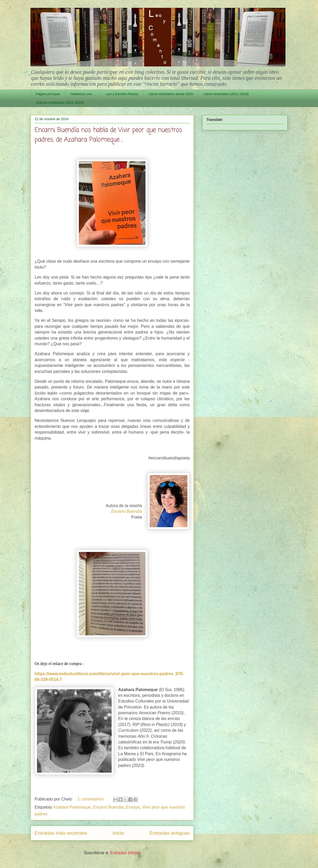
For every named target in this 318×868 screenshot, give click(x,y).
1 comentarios (91, 799)
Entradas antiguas (170, 833)
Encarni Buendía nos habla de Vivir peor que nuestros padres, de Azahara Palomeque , (108, 135)
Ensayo (133, 807)
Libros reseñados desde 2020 (171, 94)
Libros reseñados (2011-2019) (226, 94)
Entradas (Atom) (125, 853)
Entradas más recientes (61, 833)
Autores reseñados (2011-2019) (60, 103)
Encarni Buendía (108, 807)
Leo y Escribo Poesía (122, 94)
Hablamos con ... (83, 94)
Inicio (118, 833)
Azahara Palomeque (72, 807)
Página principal (48, 94)
